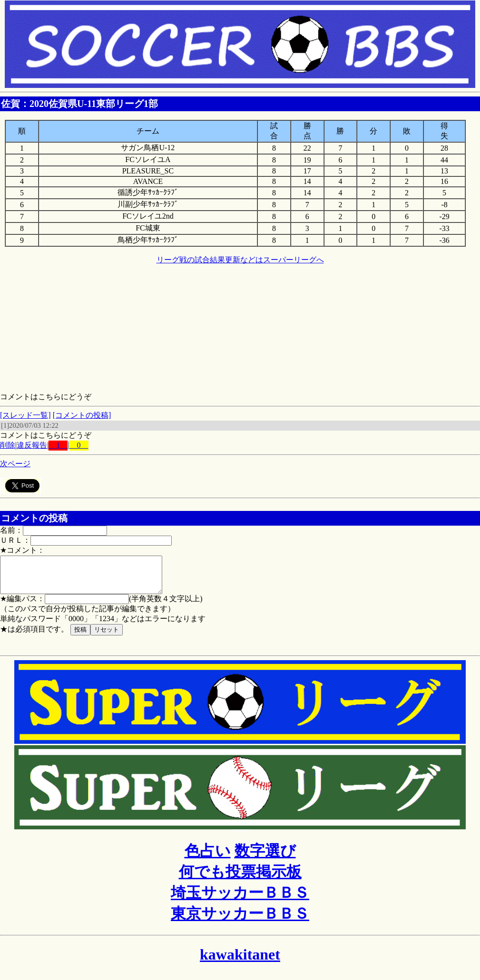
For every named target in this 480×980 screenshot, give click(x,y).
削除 (8, 445)
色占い (208, 858)
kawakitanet (240, 961)
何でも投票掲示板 (240, 879)
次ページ (15, 464)
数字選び (265, 858)
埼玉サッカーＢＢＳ (240, 900)
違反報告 (32, 445)
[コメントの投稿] (82, 415)
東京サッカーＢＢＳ (240, 921)
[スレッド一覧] (25, 415)
